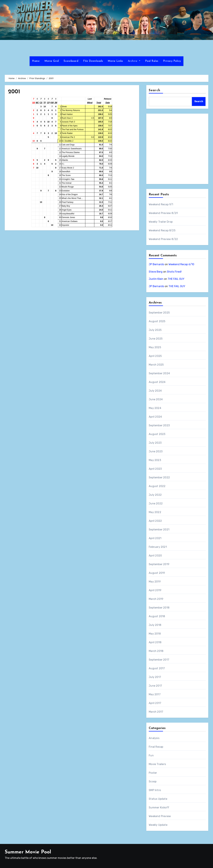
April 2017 (155, 703)
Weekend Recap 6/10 (181, 264)
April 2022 (155, 521)
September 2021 (159, 530)
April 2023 (155, 469)
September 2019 (159, 564)
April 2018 (155, 642)
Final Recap (156, 747)
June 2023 (156, 451)
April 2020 (155, 556)
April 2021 (155, 538)
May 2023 (155, 460)
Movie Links (115, 61)
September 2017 (159, 660)
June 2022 (156, 503)
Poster (153, 773)
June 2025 (156, 339)
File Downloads (93, 61)
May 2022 (155, 512)
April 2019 (155, 590)
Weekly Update (158, 825)
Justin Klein (156, 279)
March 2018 (156, 651)
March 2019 (156, 599)
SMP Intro (155, 790)
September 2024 (159, 373)
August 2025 (157, 321)
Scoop (153, 781)
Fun (151, 755)
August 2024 (157, 382)
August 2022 (157, 486)
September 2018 (159, 608)
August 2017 (157, 668)
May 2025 (155, 347)
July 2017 (155, 677)
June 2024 (156, 399)
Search (154, 90)
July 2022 (155, 495)
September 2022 (159, 477)
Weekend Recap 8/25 (162, 230)
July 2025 (155, 330)
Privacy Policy (172, 61)
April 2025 (155, 356)
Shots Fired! (174, 272)
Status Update (158, 799)
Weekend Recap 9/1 (161, 204)
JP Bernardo (156, 264)
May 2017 (155, 694)
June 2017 (155, 686)
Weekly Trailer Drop (161, 222)
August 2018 (157, 616)
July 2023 (155, 443)
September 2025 (159, 313)
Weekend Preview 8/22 (163, 239)
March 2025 (156, 365)
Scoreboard (71, 61)
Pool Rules (152, 61)
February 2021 (158, 547)
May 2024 (155, 408)
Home (36, 61)
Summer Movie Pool (28, 852)
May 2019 (155, 582)
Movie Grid (52, 61)
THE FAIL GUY (176, 279)
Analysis (154, 738)
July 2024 (155, 391)
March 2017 (156, 712)
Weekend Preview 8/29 (163, 213)
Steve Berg (156, 272)
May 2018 (155, 634)
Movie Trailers (157, 764)
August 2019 (157, 573)
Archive (134, 61)
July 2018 (155, 625)
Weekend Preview (160, 816)
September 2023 (159, 425)
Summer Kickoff (159, 808)
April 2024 (155, 417)
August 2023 (157, 434)
